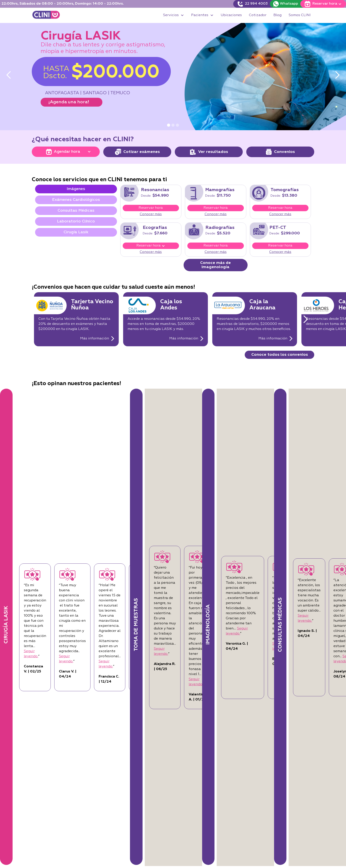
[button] (174, 15)
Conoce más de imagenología (215, 265)
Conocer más (151, 214)
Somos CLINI (300, 15)
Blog (277, 15)
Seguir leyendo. (63, 634)
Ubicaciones (231, 15)
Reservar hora (151, 208)
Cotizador (258, 15)
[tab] (76, 189)
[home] (46, 15)
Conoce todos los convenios (280, 355)
